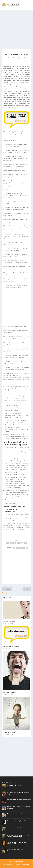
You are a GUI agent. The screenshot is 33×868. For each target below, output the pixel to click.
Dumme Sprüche (13, 58)
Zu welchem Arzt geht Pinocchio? (17, 814)
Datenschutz (26, 864)
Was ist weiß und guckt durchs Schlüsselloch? (16, 843)
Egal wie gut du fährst (14, 785)
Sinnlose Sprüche (9, 732)
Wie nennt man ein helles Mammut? (18, 828)
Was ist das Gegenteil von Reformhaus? (15, 850)
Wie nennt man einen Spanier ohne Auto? (18, 793)
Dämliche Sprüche (9, 621)
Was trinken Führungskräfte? (16, 821)
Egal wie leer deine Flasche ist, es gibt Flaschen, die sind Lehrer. (18, 836)
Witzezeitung (19, 862)
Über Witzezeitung (8, 864)
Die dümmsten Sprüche (11, 646)
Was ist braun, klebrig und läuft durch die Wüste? (19, 807)
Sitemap (16, 866)
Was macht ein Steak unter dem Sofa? (19, 800)
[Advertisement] (16, 30)
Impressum (18, 864)
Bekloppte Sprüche (10, 692)
